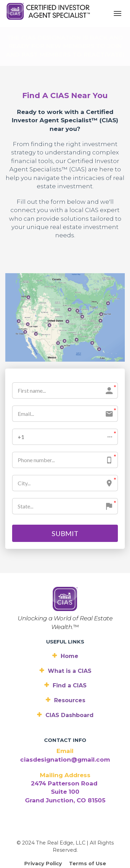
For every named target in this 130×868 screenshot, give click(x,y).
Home (65, 617)
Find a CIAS (65, 646)
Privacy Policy (43, 824)
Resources (65, 661)
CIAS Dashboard (65, 676)
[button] (65, 398)
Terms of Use (88, 824)
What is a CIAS (65, 632)
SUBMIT (65, 494)
